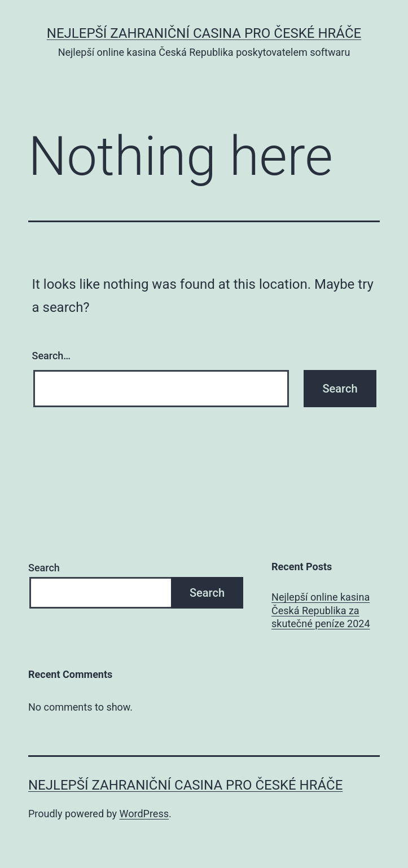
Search (44, 568)
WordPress (144, 814)
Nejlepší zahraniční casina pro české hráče (204, 33)
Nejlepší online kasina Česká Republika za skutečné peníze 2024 (321, 610)
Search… (52, 356)
